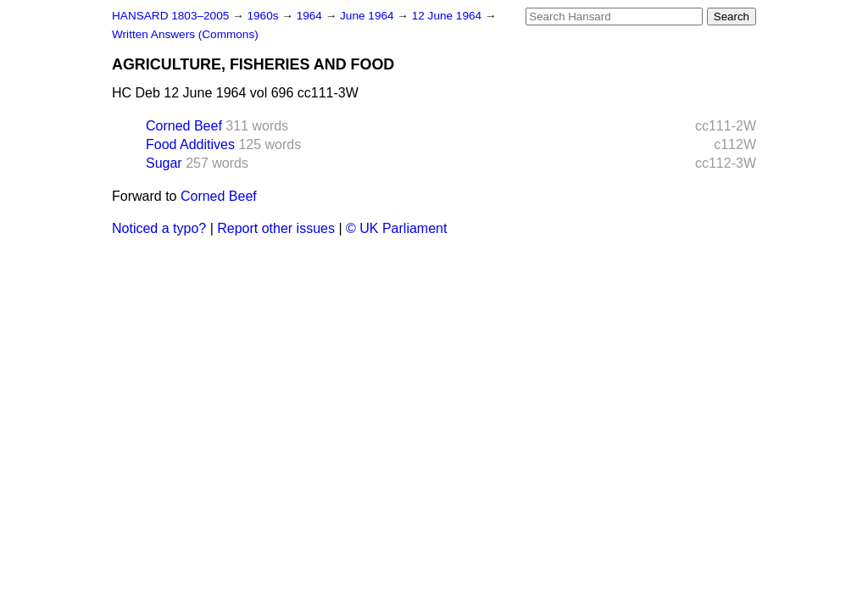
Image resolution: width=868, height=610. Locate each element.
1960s (264, 16)
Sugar (164, 163)
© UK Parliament (396, 228)
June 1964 (368, 16)
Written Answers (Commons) (185, 34)
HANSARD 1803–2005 (170, 16)
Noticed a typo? (159, 228)
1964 (311, 16)
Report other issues (276, 228)
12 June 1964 (448, 16)
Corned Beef (184, 126)
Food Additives (190, 144)
